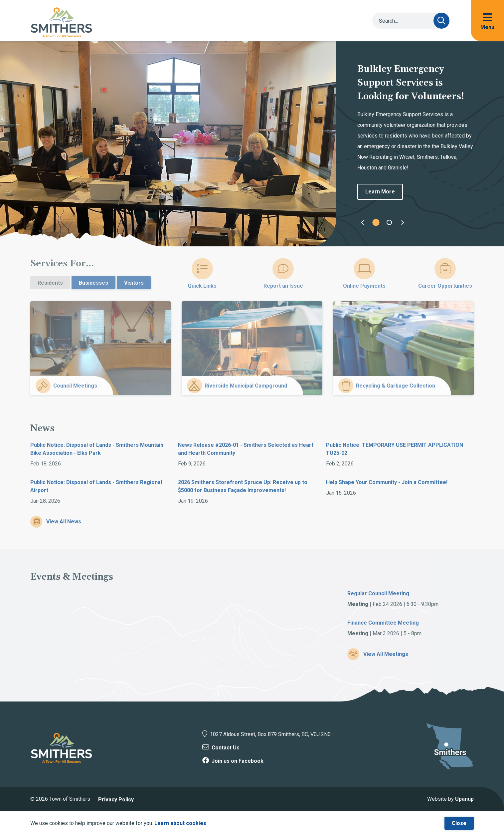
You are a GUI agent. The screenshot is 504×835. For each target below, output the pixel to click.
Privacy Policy (116, 800)
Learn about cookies (180, 823)
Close (459, 823)
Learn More (380, 192)
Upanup (464, 799)
